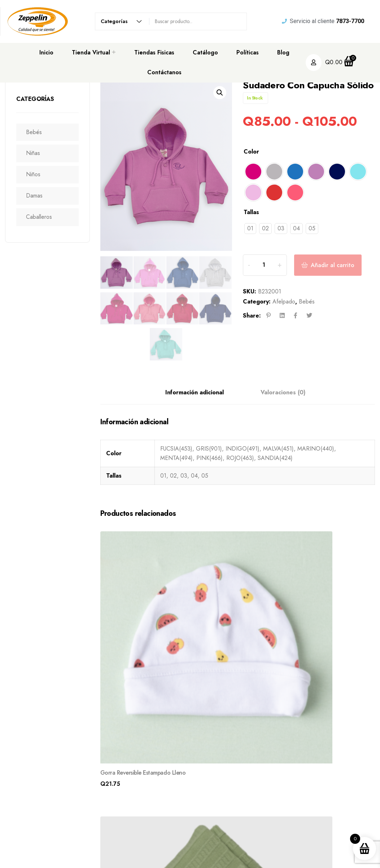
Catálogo (205, 52)
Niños (37, 174)
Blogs (225, 829)
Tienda (227, 815)
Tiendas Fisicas (154, 52)
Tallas (251, 212)
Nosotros (230, 802)
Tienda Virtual (91, 52)
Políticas (248, 52)
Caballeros (43, 217)
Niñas (37, 153)
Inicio (46, 52)
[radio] (253, 172)
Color (251, 152)
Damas (38, 196)
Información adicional (195, 393)
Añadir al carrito (341, 270)
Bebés (38, 132)
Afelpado (284, 312)
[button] (220, 93)
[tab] (195, 393)
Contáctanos (164, 72)
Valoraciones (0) (283, 393)
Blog (283, 52)
